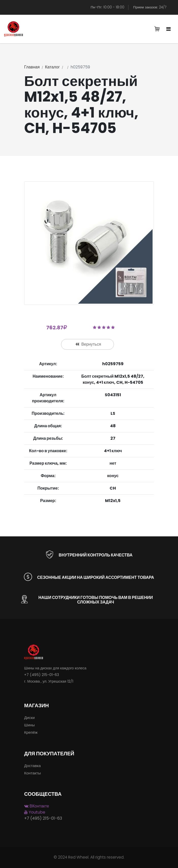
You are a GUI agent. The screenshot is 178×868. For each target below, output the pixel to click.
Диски (29, 718)
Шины (29, 725)
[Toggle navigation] (168, 29)
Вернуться (88, 344)
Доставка (32, 766)
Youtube (35, 812)
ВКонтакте (37, 806)
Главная (32, 67)
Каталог (52, 67)
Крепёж (31, 732)
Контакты (33, 773)
